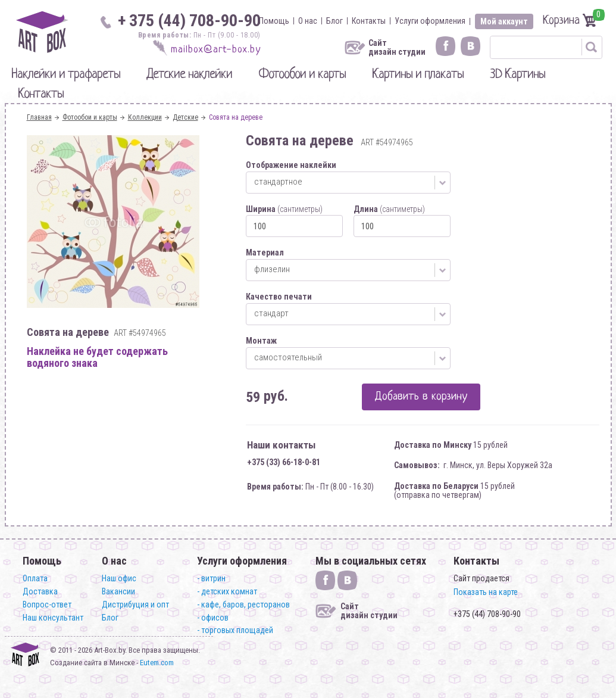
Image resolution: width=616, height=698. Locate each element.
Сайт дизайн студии (397, 48)
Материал (265, 253)
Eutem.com (157, 663)
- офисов (213, 618)
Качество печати (279, 297)
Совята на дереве (236, 117)
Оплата (35, 578)
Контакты (369, 21)
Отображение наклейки (291, 165)
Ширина (284, 209)
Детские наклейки (189, 75)
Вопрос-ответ (47, 604)
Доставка (40, 591)
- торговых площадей (235, 630)
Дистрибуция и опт (135, 604)
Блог (334, 21)
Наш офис (119, 578)
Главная (39, 117)
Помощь (274, 21)
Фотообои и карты (302, 75)
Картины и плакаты (418, 75)
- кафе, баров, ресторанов (243, 604)
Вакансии (118, 591)
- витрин (211, 578)
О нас (308, 21)
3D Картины (517, 75)
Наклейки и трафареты (66, 75)
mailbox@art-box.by (216, 50)
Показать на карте (486, 592)
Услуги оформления (430, 21)
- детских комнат (227, 591)
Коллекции (145, 117)
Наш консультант (53, 618)
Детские (185, 117)
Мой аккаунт (504, 21)
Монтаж (261, 341)
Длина (389, 209)
